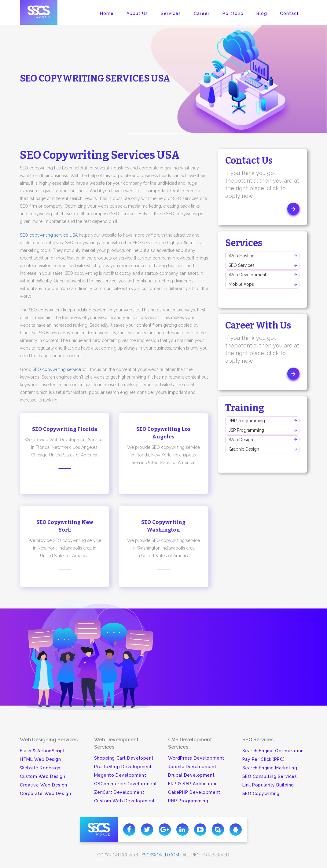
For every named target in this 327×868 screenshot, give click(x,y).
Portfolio (233, 13)
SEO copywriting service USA (49, 235)
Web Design (241, 440)
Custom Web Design (43, 776)
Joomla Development (192, 767)
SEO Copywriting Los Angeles (163, 433)
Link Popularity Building (268, 785)
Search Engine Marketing (270, 768)
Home (107, 13)
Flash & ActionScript (42, 751)
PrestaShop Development (123, 767)
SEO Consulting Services (270, 776)
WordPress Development (196, 758)
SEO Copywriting (261, 794)
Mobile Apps (241, 284)
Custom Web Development (125, 801)
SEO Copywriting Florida (65, 429)
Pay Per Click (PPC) (264, 759)
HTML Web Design (40, 759)
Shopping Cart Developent (124, 758)
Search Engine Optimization (273, 751)
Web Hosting (242, 256)
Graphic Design (244, 449)
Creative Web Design (44, 785)
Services (171, 13)
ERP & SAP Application (193, 784)
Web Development (247, 275)
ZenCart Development (119, 792)
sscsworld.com (160, 855)
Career (202, 13)
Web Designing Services (49, 740)
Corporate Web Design (45, 794)
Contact (289, 13)
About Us (137, 13)
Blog (262, 13)
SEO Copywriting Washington (163, 526)
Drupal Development (191, 775)
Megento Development (120, 775)
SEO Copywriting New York (65, 526)
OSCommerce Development (126, 784)
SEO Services (242, 265)
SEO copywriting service (57, 369)
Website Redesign (40, 768)
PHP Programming (247, 421)
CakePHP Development (194, 792)
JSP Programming (246, 430)
